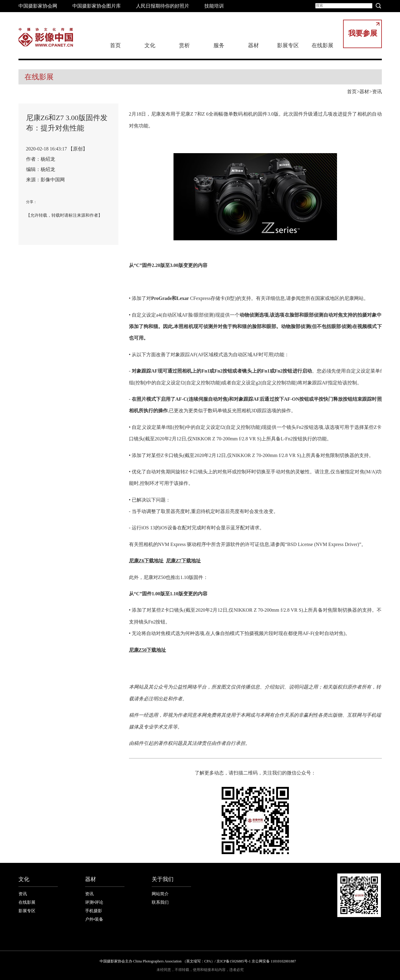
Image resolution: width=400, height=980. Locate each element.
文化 (150, 45)
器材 (253, 45)
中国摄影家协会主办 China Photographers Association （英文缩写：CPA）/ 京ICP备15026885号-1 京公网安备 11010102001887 (198, 961)
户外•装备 (94, 919)
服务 (219, 45)
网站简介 (160, 894)
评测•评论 (94, 902)
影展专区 (288, 45)
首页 (115, 45)
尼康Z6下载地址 (146, 561)
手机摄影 (94, 911)
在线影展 (322, 45)
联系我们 (160, 902)
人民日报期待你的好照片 (163, 6)
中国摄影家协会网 (38, 6)
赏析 (184, 45)
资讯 (377, 92)
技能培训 (214, 6)
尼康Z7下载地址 (183, 561)
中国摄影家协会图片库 (97, 6)
